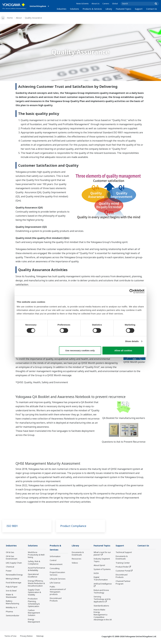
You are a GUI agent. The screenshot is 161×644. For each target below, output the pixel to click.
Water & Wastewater (11, 596)
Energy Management (34, 621)
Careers (106, 4)
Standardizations (101, 610)
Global (115, 4)
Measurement (56, 565)
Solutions (74, 9)
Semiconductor (13, 616)
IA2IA (96, 578)
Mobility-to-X (12, 608)
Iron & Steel (11, 591)
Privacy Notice (26, 638)
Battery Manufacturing (12, 603)
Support (139, 9)
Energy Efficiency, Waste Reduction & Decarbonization (36, 584)
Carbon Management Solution (34, 613)
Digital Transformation (101, 583)
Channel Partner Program (123, 583)
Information (55, 557)
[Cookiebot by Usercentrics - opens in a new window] (132, 291)
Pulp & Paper (12, 587)
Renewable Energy (14, 575)
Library (109, 9)
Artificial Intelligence (103, 588)
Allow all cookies (123, 350)
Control (53, 561)
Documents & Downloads (78, 554)
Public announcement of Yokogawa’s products (58, 591)
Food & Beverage (14, 583)
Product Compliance (74, 526)
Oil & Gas (10, 553)
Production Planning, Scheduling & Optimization (34, 603)
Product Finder (122, 567)
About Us (96, 4)
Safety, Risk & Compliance (34, 563)
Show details (132, 341)
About (19, 18)
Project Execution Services (57, 574)
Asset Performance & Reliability (36, 569)
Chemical (10, 567)
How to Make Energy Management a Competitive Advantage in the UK (103, 619)
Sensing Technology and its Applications (102, 604)
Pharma (9, 612)
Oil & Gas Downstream (12, 558)
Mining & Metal (12, 579)
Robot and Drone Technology (101, 596)
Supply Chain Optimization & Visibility (34, 593)
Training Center (123, 563)
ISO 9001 (13, 526)
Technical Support (124, 553)
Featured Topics (124, 9)
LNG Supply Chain (14, 563)
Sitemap (40, 638)
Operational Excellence (33, 576)
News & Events (82, 4)
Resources (77, 559)
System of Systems (102, 574)
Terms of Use (10, 638)
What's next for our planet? (102, 558)
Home (10, 18)
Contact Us (152, 9)
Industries (62, 9)
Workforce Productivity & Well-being (36, 555)
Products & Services (92, 9)
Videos (75, 563)
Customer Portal (123, 571)
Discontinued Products (56, 600)
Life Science (55, 583)
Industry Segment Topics (102, 565)
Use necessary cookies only (80, 350)
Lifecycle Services (58, 579)
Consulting (55, 569)
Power (9, 571)
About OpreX (99, 570)
